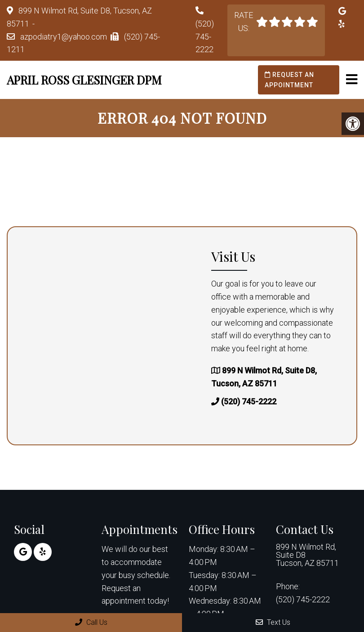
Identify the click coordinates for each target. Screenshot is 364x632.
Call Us (91, 622)
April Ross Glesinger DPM (84, 80)
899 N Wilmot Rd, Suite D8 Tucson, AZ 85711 (307, 555)
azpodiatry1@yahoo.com (64, 37)
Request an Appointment (289, 80)
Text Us (273, 622)
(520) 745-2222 (205, 37)
